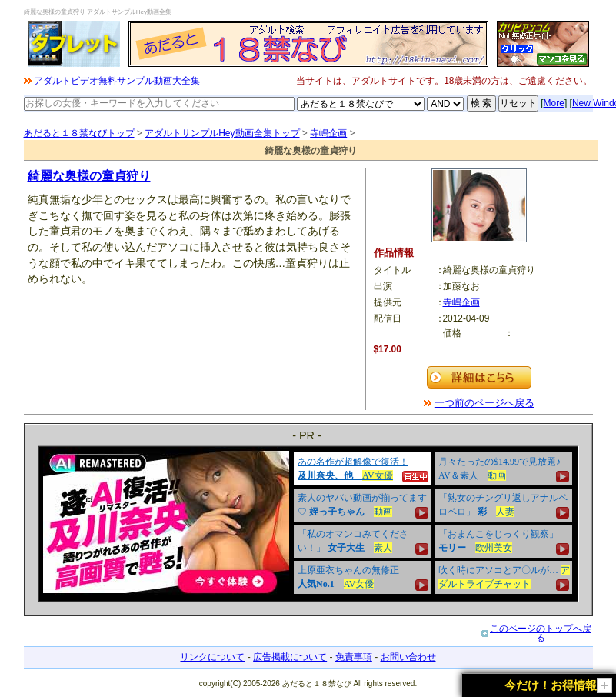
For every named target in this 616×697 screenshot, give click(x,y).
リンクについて (212, 657)
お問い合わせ (408, 657)
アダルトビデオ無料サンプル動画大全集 (117, 81)
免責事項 (354, 657)
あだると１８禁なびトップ (79, 133)
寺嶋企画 (328, 133)
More (554, 103)
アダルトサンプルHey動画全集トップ (222, 133)
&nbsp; (308, 524)
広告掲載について (290, 657)
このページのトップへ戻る (541, 633)
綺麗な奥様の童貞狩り (89, 176)
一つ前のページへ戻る (484, 403)
